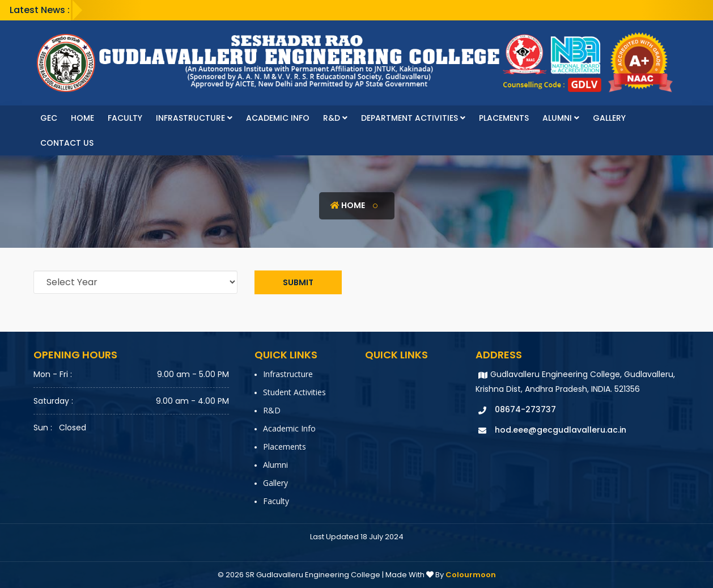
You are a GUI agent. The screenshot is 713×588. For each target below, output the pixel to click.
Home (82, 118)
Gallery (609, 118)
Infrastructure (194, 118)
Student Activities (294, 392)
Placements (504, 118)
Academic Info (278, 118)
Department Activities (413, 118)
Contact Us (67, 143)
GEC (49, 118)
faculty (125, 118)
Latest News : (40, 10)
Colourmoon (471, 575)
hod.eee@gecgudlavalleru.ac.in (561, 430)
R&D (335, 118)
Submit (298, 282)
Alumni (561, 118)
